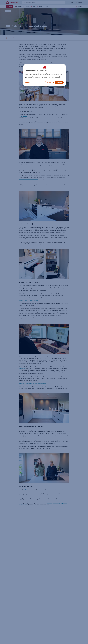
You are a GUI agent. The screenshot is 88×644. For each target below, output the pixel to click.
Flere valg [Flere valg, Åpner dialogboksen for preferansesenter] (28, 83)
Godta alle (59, 83)
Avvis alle (49, 83)
